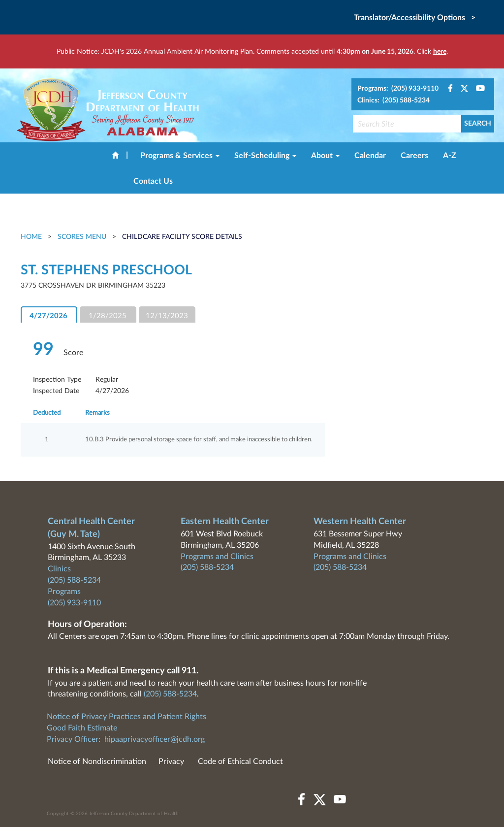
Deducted (47, 413)
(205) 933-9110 (74, 603)
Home (32, 237)
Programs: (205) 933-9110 (398, 89)
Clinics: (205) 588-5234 (394, 100)
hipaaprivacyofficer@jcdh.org (155, 739)
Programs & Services (180, 156)
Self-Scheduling (265, 156)
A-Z (450, 156)
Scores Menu (82, 237)
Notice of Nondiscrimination (97, 761)
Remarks (97, 413)
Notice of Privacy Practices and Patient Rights (126, 717)
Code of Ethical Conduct (240, 761)
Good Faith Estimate (82, 728)
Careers (414, 156)
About (325, 156)
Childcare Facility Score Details (182, 237)
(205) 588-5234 (74, 580)
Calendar (370, 156)
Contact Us (153, 181)
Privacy (171, 761)
